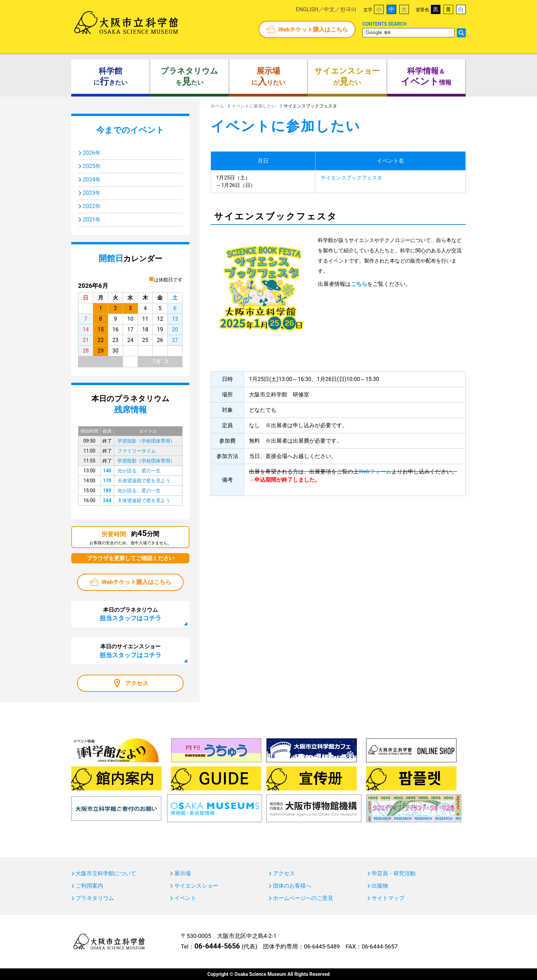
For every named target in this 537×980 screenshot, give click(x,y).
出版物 (380, 886)
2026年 (92, 153)
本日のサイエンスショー (130, 651)
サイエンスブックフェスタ (351, 178)
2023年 (92, 193)
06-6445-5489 (322, 946)
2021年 (92, 220)
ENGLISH (307, 9)
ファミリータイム (137, 451)
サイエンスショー (196, 886)
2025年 (92, 166)
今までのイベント (130, 130)
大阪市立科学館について (106, 874)
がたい (347, 77)
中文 (329, 9)
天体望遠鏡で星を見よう (144, 481)
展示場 (183, 874)
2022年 (92, 206)
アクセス (137, 683)
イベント (185, 898)
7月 (157, 362)
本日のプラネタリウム (130, 614)
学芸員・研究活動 (394, 874)
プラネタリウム (95, 898)
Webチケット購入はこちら (313, 29)
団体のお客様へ (292, 886)
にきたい (110, 77)
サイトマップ (388, 898)
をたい (189, 77)
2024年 (92, 180)
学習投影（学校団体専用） (146, 441)
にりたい (268, 77)
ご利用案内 (89, 886)
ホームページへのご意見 (303, 898)
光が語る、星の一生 (139, 471)
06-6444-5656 (217, 946)
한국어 (348, 9)
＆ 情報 (426, 77)
